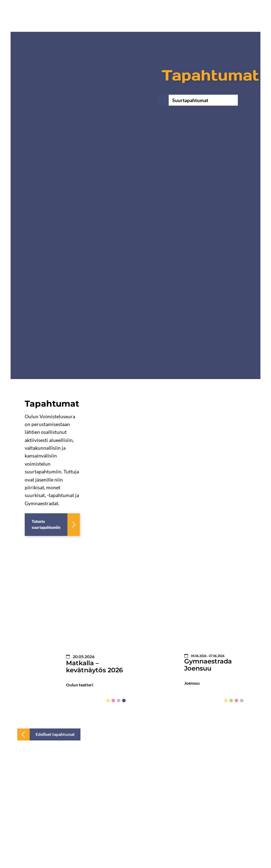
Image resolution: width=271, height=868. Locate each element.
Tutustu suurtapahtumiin (46, 524)
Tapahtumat (210, 75)
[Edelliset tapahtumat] (49, 734)
